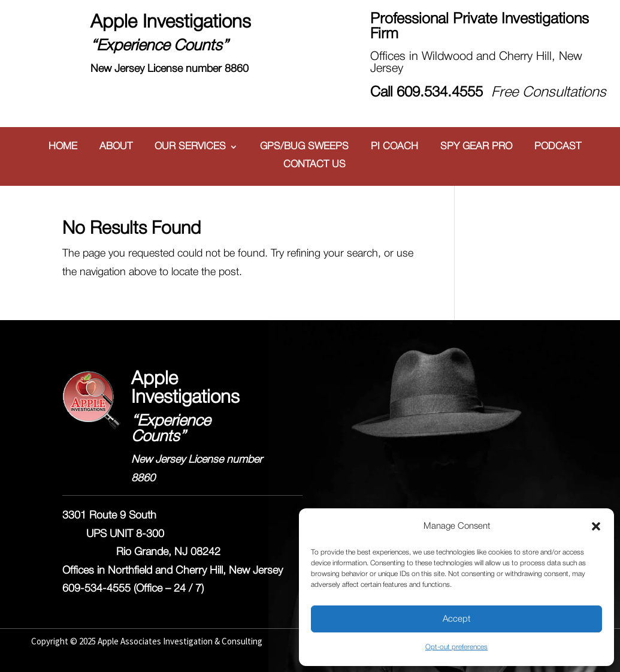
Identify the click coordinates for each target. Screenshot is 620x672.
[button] (596, 526)
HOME (63, 147)
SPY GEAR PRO (476, 147)
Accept (456, 619)
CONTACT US (314, 165)
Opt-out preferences (456, 647)
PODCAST (558, 147)
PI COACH (394, 147)
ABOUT (116, 147)
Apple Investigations (171, 23)
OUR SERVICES (190, 147)
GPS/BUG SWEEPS (304, 147)
